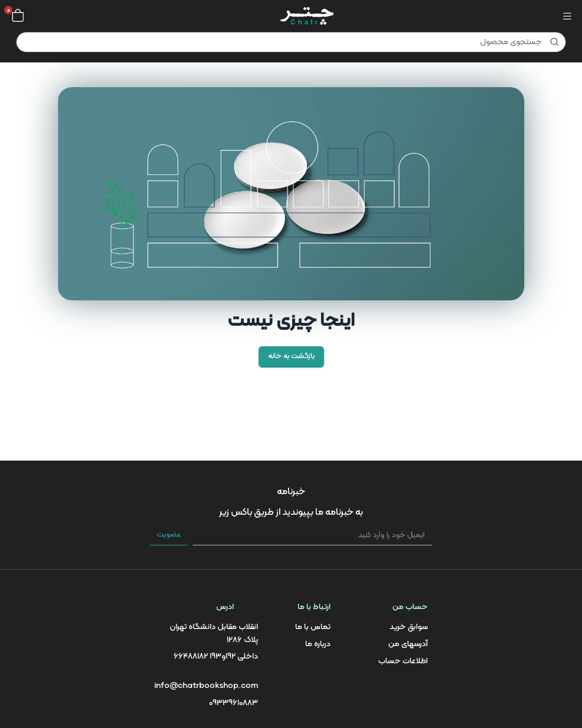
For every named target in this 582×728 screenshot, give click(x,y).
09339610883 (234, 703)
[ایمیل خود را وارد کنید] (312, 535)
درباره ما (318, 644)
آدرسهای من (408, 644)
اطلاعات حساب (403, 661)
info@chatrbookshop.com (206, 686)
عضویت (169, 535)
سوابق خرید (409, 627)
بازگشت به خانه (291, 356)
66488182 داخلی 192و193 (216, 656)
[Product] (291, 42)
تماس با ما (313, 627)
